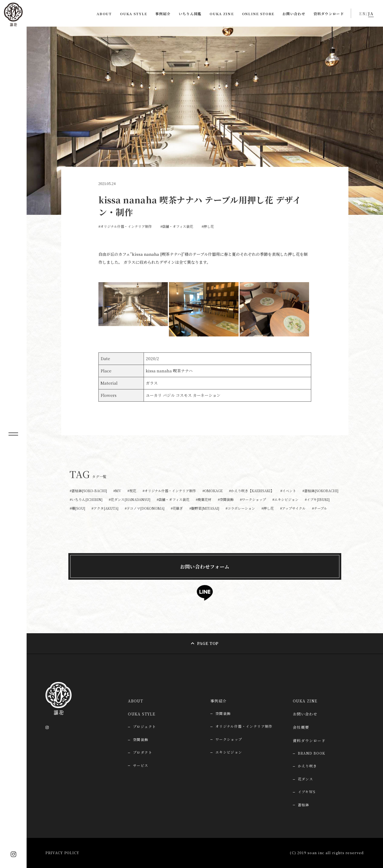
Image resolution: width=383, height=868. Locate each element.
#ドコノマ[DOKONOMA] (145, 509)
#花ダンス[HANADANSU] (130, 500)
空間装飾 (223, 713)
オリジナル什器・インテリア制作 (244, 726)
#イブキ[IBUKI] (317, 500)
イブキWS (307, 792)
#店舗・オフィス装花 (177, 226)
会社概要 (301, 727)
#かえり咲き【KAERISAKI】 (251, 491)
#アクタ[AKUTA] (105, 509)
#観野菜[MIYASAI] (204, 509)
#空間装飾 (226, 500)
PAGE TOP (208, 643)
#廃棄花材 (204, 500)
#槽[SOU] (77, 509)
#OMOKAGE (213, 491)
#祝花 (132, 491)
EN (363, 14)
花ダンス (306, 779)
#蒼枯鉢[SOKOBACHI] (320, 491)
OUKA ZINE (222, 14)
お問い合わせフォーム (205, 566)
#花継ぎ (177, 509)
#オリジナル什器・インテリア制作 (125, 226)
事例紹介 (163, 14)
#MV (117, 491)
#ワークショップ (253, 500)
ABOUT (104, 14)
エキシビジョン (229, 752)
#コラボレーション (240, 509)
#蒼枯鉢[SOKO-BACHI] (88, 491)
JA (371, 14)
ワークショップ (229, 739)
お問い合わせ (294, 14)
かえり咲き (307, 766)
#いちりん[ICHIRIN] (86, 500)
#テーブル (320, 509)
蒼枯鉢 (304, 805)
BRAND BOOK (312, 753)
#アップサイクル (293, 509)
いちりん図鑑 (190, 14)
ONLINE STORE (258, 14)
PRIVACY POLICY (62, 853)
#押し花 (208, 226)
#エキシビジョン (285, 500)
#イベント (288, 491)
